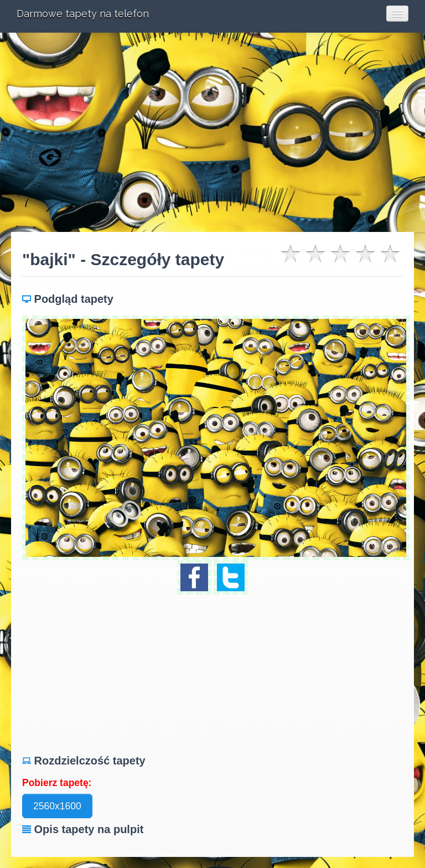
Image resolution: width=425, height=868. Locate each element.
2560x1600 (57, 806)
